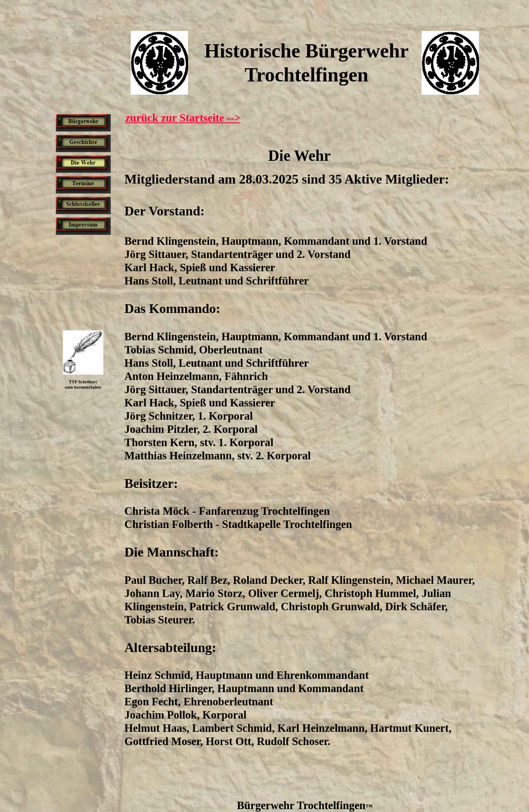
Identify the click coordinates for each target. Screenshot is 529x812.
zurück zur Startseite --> (183, 118)
